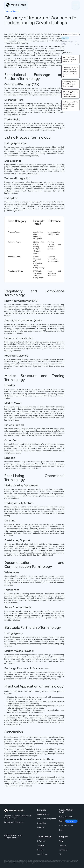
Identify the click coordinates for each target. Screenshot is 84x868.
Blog (61, 841)
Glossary (63, 845)
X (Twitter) (41, 841)
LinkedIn (41, 850)
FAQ (61, 854)
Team (61, 830)
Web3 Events (43, 854)
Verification (63, 850)
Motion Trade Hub (66, 826)
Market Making (43, 814)
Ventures (41, 827)
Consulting (42, 823)
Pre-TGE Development (46, 819)
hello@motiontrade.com (14, 822)
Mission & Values (66, 816)
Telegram (41, 845)
